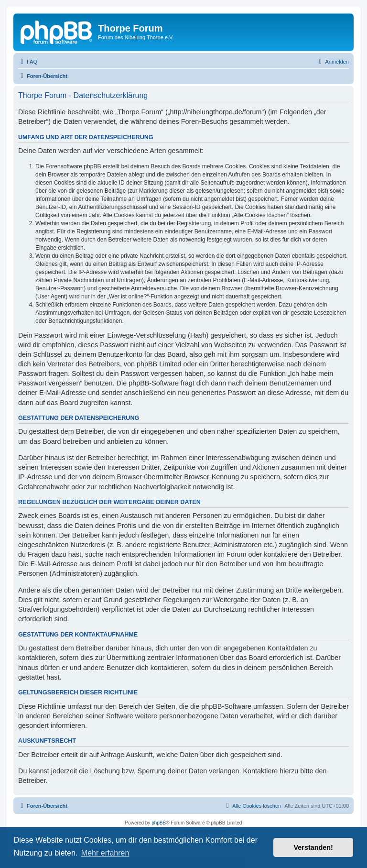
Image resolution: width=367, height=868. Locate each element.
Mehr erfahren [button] (105, 853)
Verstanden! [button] (313, 847)
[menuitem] (28, 62)
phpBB (159, 823)
